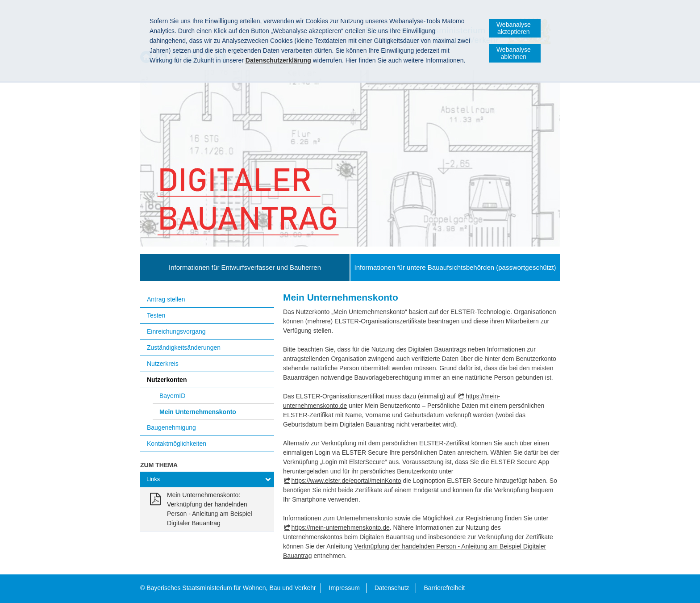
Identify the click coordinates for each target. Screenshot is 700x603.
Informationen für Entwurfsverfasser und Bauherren (245, 267)
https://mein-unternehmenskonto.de (341, 528)
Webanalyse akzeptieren (514, 28)
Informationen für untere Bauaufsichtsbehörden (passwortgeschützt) (455, 267)
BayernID (172, 396)
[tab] (207, 479)
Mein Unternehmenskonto (198, 412)
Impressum (344, 588)
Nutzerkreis (163, 364)
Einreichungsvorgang (176, 331)
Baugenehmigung (171, 427)
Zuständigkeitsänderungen (184, 348)
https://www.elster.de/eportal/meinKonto (346, 481)
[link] (207, 509)
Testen (156, 315)
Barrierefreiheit (444, 588)
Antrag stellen (166, 299)
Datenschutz (392, 588)
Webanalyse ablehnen (514, 53)
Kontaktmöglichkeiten (177, 444)
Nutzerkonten (167, 380)
